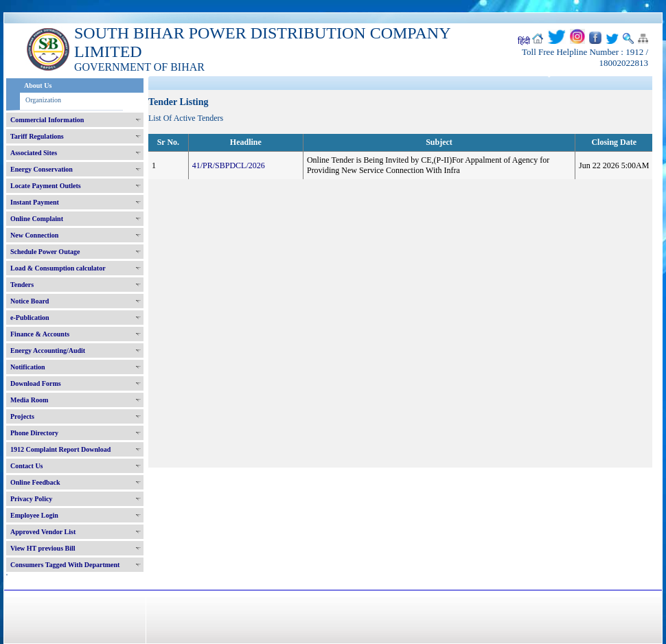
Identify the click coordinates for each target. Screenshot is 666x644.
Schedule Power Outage (45, 252)
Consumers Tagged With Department (65, 565)
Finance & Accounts (40, 334)
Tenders (22, 285)
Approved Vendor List (43, 532)
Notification (28, 367)
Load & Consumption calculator (58, 268)
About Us (38, 85)
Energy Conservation (42, 169)
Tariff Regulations (37, 136)
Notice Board (30, 301)
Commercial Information (47, 120)
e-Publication (30, 318)
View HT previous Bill (43, 548)
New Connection (34, 235)
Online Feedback (35, 482)
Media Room (29, 400)
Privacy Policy (31, 499)
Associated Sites (34, 153)
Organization (43, 100)
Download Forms (36, 383)
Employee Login (34, 515)
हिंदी (524, 41)
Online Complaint (37, 219)
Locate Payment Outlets (46, 186)
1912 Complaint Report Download (60, 449)
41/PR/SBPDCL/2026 (229, 165)
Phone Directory (34, 433)
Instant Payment (35, 202)
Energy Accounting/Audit (48, 350)
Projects (22, 416)
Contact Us (27, 466)
